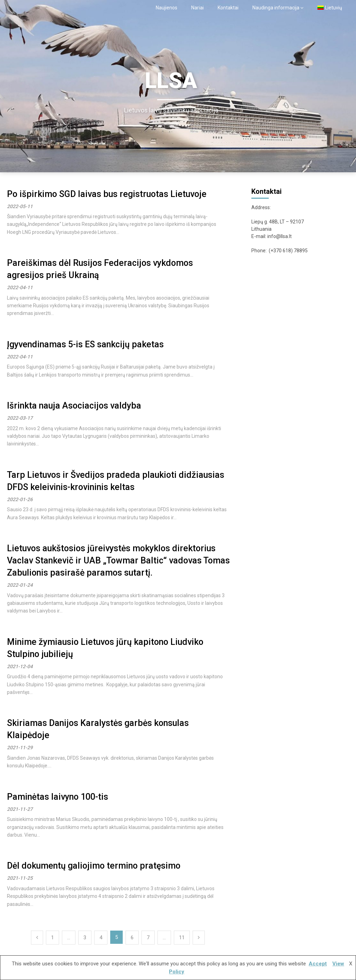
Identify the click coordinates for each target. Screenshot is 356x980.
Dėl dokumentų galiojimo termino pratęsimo (94, 866)
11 (182, 938)
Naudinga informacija (276, 8)
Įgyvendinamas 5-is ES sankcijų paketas (85, 344)
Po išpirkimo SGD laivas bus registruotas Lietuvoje (107, 194)
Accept (318, 964)
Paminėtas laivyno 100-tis (58, 797)
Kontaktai (228, 8)
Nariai (197, 8)
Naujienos (167, 8)
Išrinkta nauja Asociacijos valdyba (74, 406)
